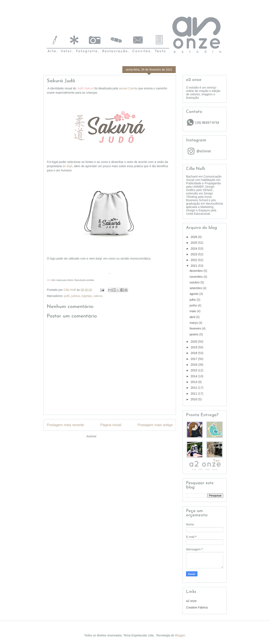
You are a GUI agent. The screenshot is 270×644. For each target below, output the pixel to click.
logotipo (87, 296)
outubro (195, 282)
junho (194, 305)
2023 (194, 254)
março (194, 323)
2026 (194, 237)
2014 (194, 376)
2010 (194, 399)
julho (193, 300)
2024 (194, 249)
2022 (194, 260)
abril (193, 317)
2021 (194, 266)
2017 (194, 359)
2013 (194, 382)
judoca (76, 296)
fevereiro (196, 328)
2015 (194, 370)
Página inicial (111, 425)
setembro (196, 288)
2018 (194, 353)
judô (67, 296)
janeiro (194, 334)
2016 (194, 365)
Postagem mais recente (65, 425)
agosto (194, 294)
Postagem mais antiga (155, 425)
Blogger (180, 635)
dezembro (197, 271)
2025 (194, 243)
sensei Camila (128, 88)
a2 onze (191, 601)
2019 (194, 347)
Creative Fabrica (197, 607)
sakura (98, 296)
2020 (194, 342)
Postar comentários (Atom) (115, 436)
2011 (194, 394)
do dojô (67, 166)
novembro (197, 277)
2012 (194, 388)
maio (193, 311)
